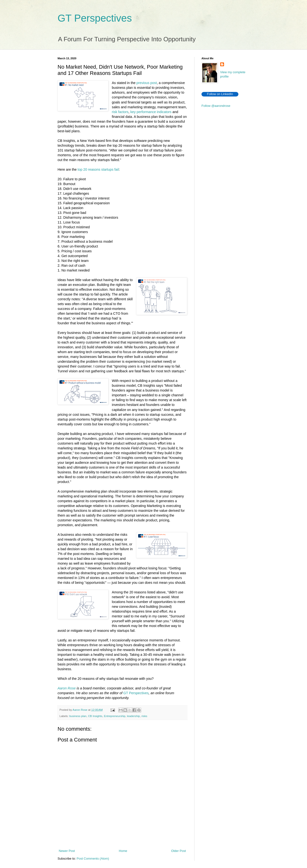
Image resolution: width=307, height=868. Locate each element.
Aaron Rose (67, 688)
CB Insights (95, 716)
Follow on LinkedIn (220, 94)
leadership (133, 716)
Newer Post (67, 851)
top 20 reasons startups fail (98, 169)
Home (123, 851)
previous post (147, 83)
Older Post (179, 851)
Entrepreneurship (115, 716)
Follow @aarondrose (216, 106)
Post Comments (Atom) (93, 859)
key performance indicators (151, 112)
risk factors (120, 112)
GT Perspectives (95, 18)
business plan (78, 716)
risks (144, 716)
